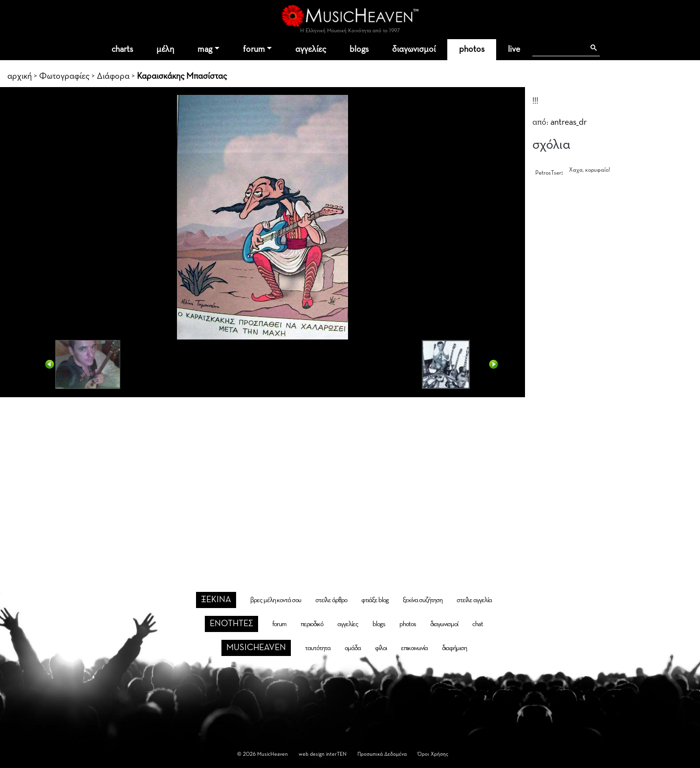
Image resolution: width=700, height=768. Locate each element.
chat (478, 624)
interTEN (336, 754)
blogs (359, 49)
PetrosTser (548, 173)
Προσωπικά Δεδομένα (382, 754)
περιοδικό (312, 624)
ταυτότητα (318, 648)
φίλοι (381, 648)
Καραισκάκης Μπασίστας (182, 76)
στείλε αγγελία (474, 600)
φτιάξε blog (375, 600)
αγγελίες (311, 49)
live (514, 49)
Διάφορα (113, 76)
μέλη (165, 49)
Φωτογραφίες (64, 76)
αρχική (20, 76)
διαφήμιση (454, 648)
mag (205, 49)
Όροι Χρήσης (433, 754)
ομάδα (353, 648)
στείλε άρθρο (331, 600)
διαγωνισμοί (414, 49)
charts (122, 49)
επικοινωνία (414, 648)
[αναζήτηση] (558, 48)
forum (254, 49)
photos (472, 49)
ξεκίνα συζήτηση (423, 600)
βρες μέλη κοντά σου (276, 600)
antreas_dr (569, 122)
